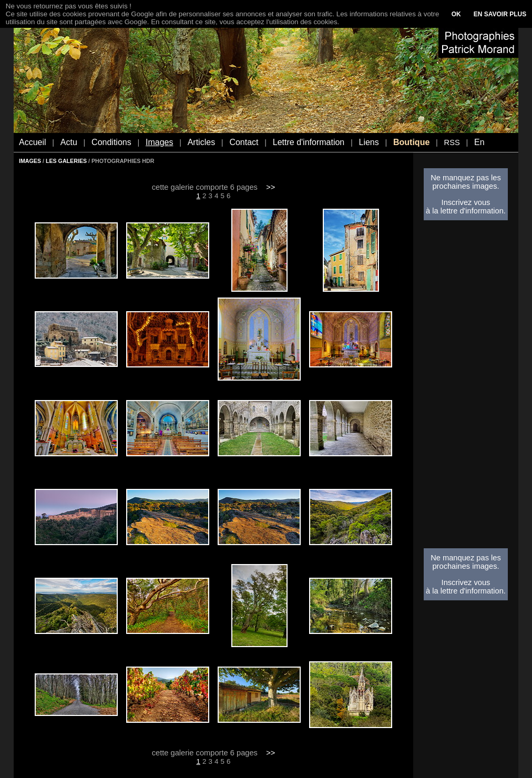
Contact (244, 142)
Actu (69, 142)
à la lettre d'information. (466, 211)
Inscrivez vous (466, 202)
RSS (452, 142)
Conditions (111, 142)
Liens (369, 142)
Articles (201, 142)
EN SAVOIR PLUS (500, 14)
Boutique (411, 142)
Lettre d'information (309, 142)
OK (456, 14)
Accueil (33, 142)
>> (270, 187)
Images (159, 142)
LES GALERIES (66, 161)
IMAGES (30, 161)
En (479, 142)
